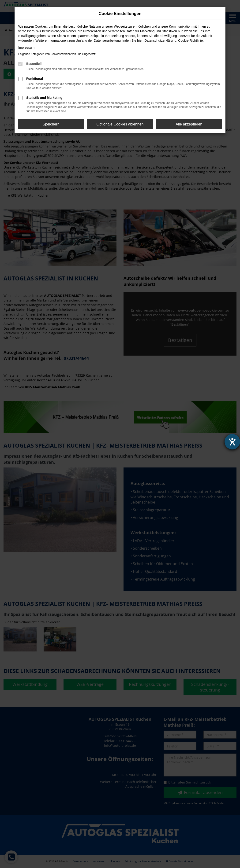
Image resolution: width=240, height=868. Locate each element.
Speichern (51, 124)
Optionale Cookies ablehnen (120, 124)
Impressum (26, 48)
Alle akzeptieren (189, 124)
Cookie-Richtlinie (190, 40)
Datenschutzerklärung (160, 40)
